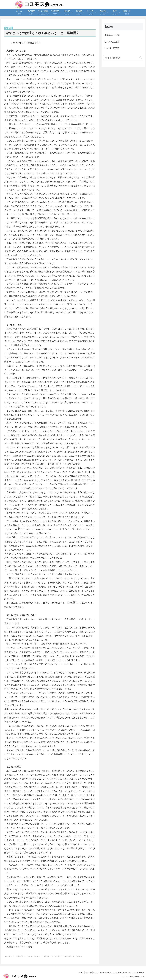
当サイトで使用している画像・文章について (114, 973)
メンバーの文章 (112, 48)
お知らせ (84, 973)
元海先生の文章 (112, 35)
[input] (123, 58)
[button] (140, 58)
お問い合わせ (139, 973)
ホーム (76, 973)
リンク (93, 973)
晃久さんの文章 (112, 42)
